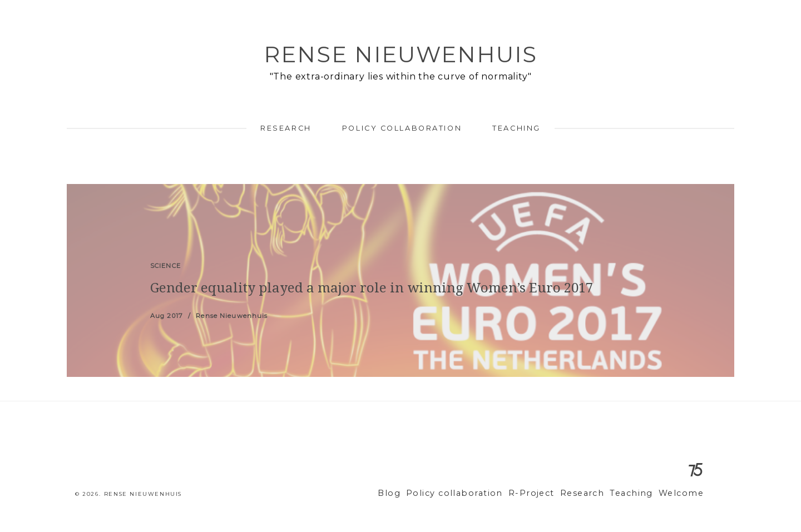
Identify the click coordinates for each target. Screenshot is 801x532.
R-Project (547, 493)
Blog (420, 493)
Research (286, 128)
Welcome (683, 493)
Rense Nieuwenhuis (400, 54)
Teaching (516, 128)
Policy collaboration (402, 128)
